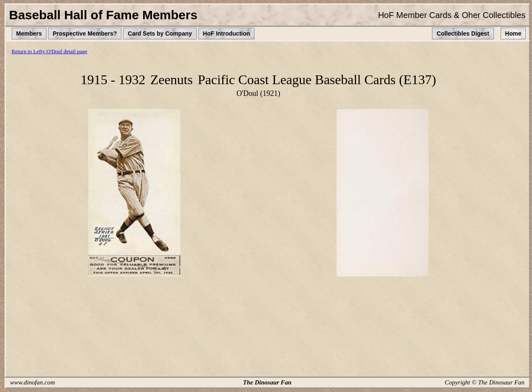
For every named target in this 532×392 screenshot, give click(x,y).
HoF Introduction (227, 34)
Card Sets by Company (160, 34)
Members (29, 34)
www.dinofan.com (32, 382)
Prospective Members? (85, 34)
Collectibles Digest (463, 34)
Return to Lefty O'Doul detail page (50, 51)
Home (513, 34)
